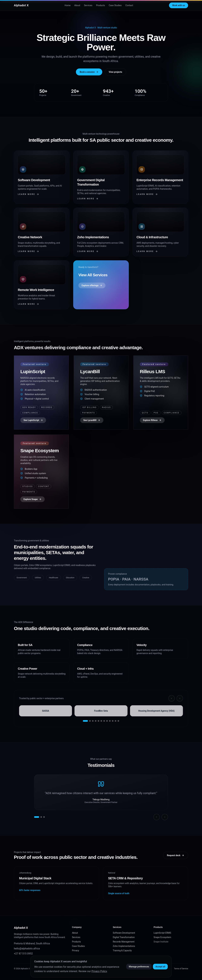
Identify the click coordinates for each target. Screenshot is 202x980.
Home (68, 5)
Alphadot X (21, 5)
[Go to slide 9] (110, 721)
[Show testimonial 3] (44, 817)
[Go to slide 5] (98, 721)
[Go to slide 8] (107, 721)
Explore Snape (33, 499)
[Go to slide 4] (96, 721)
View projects (115, 72)
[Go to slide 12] (118, 721)
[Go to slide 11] (116, 721)
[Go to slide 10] (113, 721)
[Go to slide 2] (90, 721)
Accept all (160, 967)
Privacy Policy (99, 971)
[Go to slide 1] (85, 721)
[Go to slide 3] (93, 721)
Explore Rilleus (152, 420)
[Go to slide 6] (101, 721)
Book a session (89, 72)
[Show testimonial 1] (37, 817)
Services (88, 5)
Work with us (179, 5)
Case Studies (115, 5)
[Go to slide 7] (104, 721)
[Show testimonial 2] (41, 817)
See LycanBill (92, 420)
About (77, 5)
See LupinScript (33, 420)
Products (101, 5)
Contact (129, 5)
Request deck (176, 855)
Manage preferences (139, 967)
